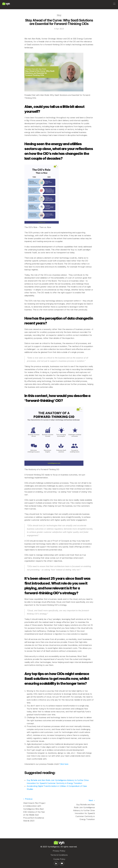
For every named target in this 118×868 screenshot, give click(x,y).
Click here (64, 772)
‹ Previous (28, 807)
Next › (92, 808)
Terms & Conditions (59, 853)
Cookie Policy (59, 858)
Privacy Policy (59, 849)
